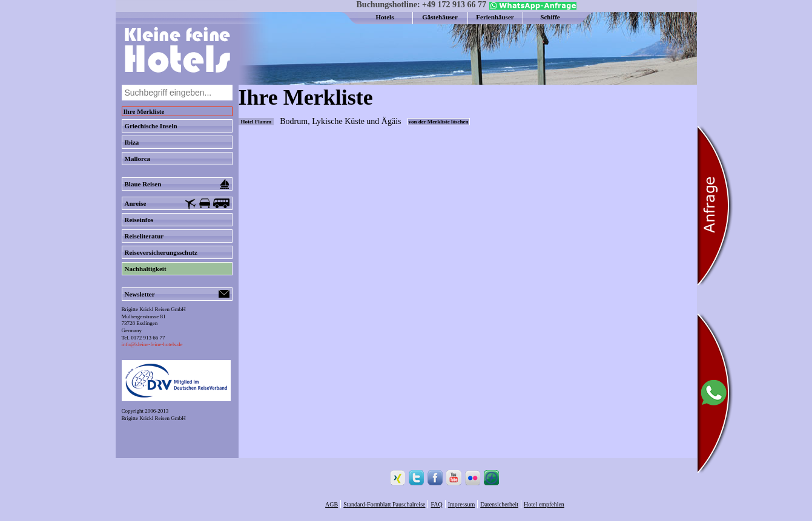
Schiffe (550, 17)
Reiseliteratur (144, 236)
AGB (332, 504)
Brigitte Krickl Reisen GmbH (154, 418)
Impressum (461, 504)
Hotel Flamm (256, 122)
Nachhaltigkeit (146, 269)
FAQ (436, 504)
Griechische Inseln (151, 126)
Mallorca (138, 159)
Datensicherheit (499, 504)
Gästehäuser (440, 17)
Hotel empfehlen (544, 504)
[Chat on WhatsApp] (531, 7)
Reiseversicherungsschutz (161, 252)
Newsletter (177, 294)
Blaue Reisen (177, 184)
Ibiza (132, 142)
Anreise (177, 204)
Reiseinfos (139, 220)
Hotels (385, 17)
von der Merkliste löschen (439, 122)
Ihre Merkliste (144, 111)
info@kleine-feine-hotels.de (152, 344)
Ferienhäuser (495, 17)
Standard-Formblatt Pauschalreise (384, 504)
